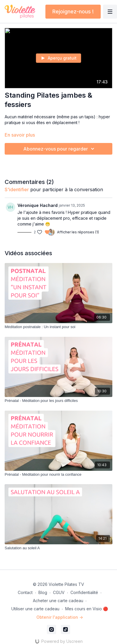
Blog (43, 592)
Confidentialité (84, 592)
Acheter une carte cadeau (58, 601)
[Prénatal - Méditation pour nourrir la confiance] (58, 475)
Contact (25, 592)
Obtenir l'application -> (60, 617)
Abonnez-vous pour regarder (60, 149)
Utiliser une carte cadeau (35, 609)
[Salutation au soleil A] (58, 548)
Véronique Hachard (38, 205)
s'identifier (17, 189)
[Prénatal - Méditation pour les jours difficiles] (58, 401)
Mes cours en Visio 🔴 (87, 609)
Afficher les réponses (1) (78, 232)
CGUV (59, 592)
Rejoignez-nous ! (73, 11)
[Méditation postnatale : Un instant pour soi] (58, 327)
